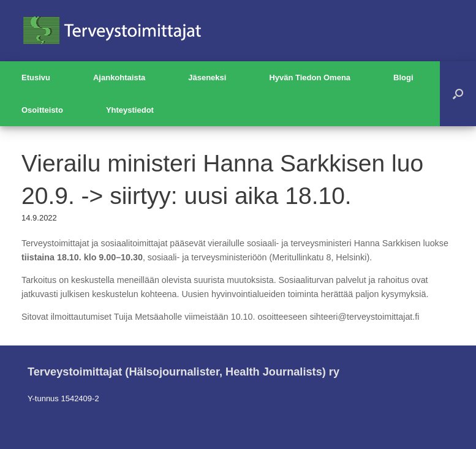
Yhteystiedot (130, 110)
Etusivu (36, 77)
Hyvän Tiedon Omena (310, 77)
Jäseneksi (207, 77)
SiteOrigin (229, 425)
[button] (458, 94)
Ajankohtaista (119, 77)
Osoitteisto (42, 110)
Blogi (403, 77)
